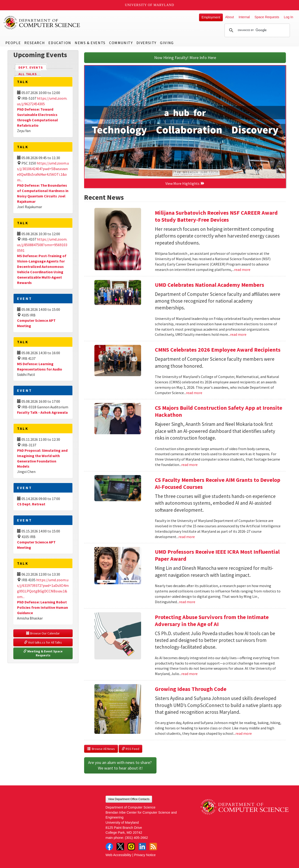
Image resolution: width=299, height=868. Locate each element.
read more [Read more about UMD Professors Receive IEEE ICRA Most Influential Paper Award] (187, 602)
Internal (244, 17)
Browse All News (101, 749)
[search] (256, 30)
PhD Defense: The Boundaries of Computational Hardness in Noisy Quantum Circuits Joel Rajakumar (43, 193)
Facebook (109, 847)
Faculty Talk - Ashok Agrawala (42, 412)
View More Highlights (185, 183)
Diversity (146, 43)
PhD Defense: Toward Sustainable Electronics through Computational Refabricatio (37, 117)
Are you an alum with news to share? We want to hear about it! (120, 765)
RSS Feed (130, 749)
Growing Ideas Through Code (191, 689)
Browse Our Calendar (43, 633)
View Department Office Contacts (129, 799)
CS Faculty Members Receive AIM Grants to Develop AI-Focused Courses (218, 483)
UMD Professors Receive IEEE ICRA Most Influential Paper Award (217, 555)
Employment (211, 17)
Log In (288, 17)
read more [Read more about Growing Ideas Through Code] (244, 733)
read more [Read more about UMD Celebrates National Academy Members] (238, 334)
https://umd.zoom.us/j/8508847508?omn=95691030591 (42, 245)
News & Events (90, 43)
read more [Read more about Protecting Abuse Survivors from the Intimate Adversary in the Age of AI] (189, 674)
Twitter (120, 847)
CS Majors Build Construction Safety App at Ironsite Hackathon (219, 411)
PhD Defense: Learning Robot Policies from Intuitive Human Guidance (43, 607)
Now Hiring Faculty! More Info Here (185, 58)
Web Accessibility (119, 855)
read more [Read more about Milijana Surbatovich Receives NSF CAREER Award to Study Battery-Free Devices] (242, 269)
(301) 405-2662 (136, 838)
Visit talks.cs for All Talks (43, 642)
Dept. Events (33, 67)
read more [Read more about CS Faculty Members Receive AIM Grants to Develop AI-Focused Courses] (187, 537)
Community (121, 43)
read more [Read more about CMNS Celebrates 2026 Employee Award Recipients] (194, 393)
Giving (167, 43)
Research (35, 43)
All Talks (28, 74)
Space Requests (267, 17)
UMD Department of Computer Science (42, 23)
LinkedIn (142, 847)
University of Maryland (150, 5)
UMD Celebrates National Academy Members (210, 285)
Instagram (131, 847)
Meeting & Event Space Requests (43, 653)
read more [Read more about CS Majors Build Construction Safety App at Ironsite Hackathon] (189, 465)
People (13, 43)
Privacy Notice (145, 855)
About (230, 17)
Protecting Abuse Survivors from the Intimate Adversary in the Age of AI (212, 621)
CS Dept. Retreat (31, 504)
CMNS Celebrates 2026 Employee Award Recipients (218, 350)
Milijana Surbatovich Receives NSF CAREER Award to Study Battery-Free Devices (216, 216)
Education (60, 43)
